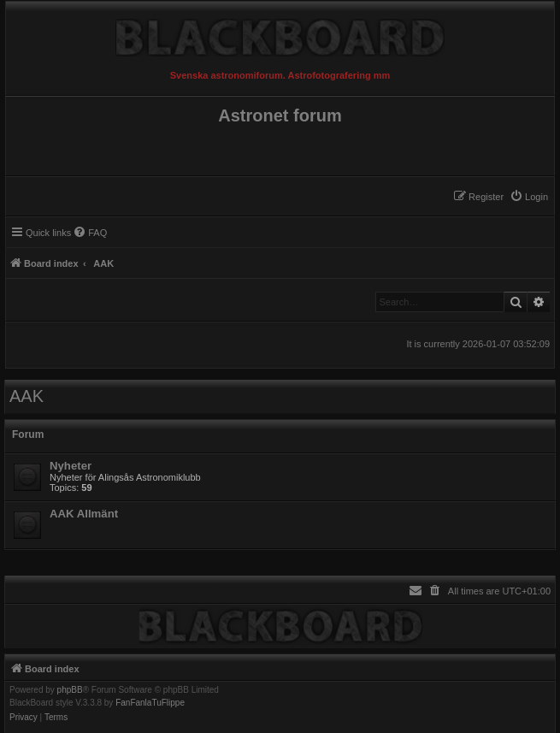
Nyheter (71, 466)
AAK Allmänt (84, 514)
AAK (27, 396)
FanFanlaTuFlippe (150, 703)
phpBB (70, 690)
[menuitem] (529, 197)
